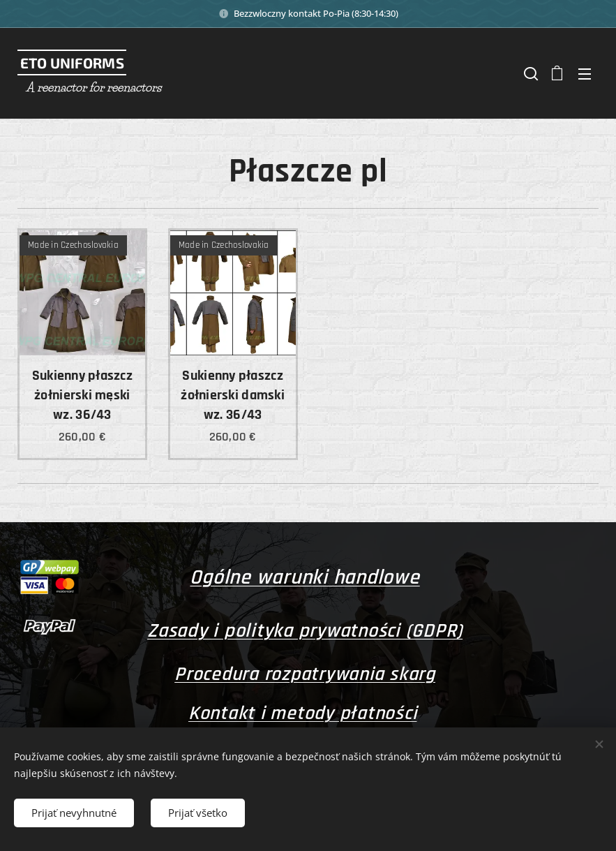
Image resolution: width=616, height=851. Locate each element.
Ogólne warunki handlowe (305, 577)
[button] (529, 73)
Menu (585, 74)
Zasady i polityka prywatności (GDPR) (305, 631)
